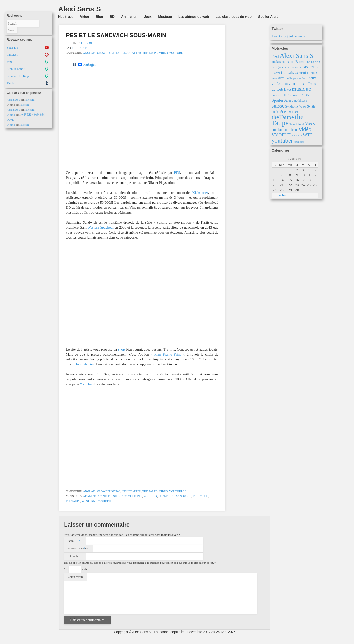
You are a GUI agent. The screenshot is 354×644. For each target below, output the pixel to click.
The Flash (293, 112)
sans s (296, 95)
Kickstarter (131, 53)
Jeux (148, 17)
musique (301, 89)
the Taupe (150, 53)
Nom (74, 541)
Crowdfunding (109, 53)
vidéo (305, 129)
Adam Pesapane (95, 496)
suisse (278, 106)
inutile (289, 78)
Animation (129, 17)
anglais (276, 62)
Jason (305, 78)
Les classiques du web (233, 17)
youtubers (299, 142)
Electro (276, 73)
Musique (165, 17)
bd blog (315, 62)
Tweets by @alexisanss (288, 36)
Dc (317, 68)
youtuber (282, 141)
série (282, 111)
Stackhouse (300, 101)
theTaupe (73, 501)
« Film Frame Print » (167, 354)
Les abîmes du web (194, 17)
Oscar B (11, 115)
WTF (308, 135)
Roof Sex (150, 496)
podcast (277, 95)
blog (275, 67)
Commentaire (76, 577)
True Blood (297, 124)
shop (121, 349)
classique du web (289, 68)
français (287, 73)
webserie (297, 135)
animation (288, 62)
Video (85, 17)
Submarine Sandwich (175, 496)
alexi (275, 56)
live (287, 89)
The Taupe (79, 48)
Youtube (86, 384)
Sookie (305, 95)
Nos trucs (66, 17)
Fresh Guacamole (122, 496)
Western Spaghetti (101, 227)
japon (297, 78)
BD (112, 17)
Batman (301, 62)
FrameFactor (85, 364)
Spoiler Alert (268, 17)
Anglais (89, 53)
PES (177, 173)
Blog (99, 17)
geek (274, 78)
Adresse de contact (79, 549)
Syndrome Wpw (296, 106)
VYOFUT (281, 135)
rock (287, 95)
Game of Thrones (306, 73)
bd (309, 62)
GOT (281, 78)
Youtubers (178, 53)
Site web (73, 556)
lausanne (290, 83)
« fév (283, 195)
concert (307, 67)
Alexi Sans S (13, 100)
